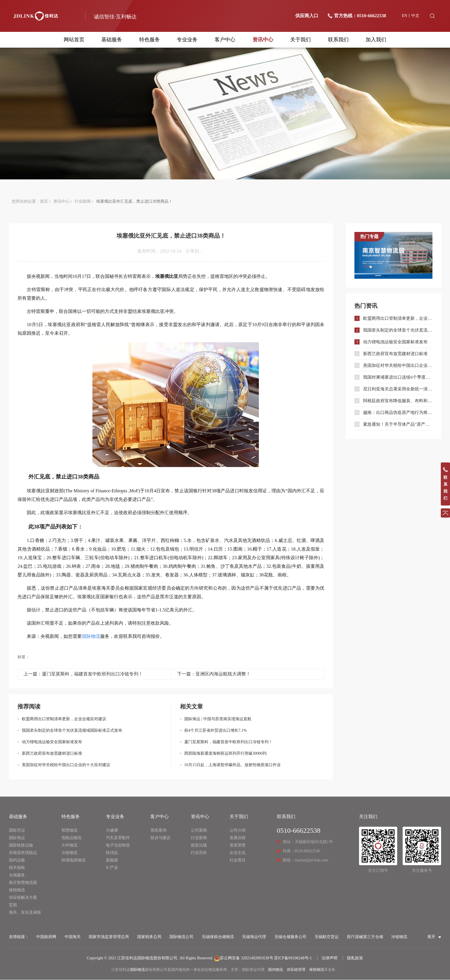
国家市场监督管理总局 (109, 937)
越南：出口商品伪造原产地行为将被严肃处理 (398, 413)
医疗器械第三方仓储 (365, 937)
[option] (393, 256)
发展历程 (238, 838)
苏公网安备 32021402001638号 (244, 958)
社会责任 (238, 860)
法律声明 (329, 958)
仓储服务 (17, 875)
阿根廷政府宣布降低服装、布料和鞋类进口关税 (398, 401)
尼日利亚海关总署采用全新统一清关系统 (398, 389)
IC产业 (112, 868)
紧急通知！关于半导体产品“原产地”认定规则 (398, 425)
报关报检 (17, 868)
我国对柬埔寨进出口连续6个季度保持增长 (398, 377)
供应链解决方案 (23, 898)
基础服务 (112, 40)
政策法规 (199, 846)
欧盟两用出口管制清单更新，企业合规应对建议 (64, 719)
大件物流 (69, 846)
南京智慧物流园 (23, 883)
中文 (415, 16)
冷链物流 (69, 853)
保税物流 (17, 890)
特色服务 (150, 40)
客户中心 (225, 40)
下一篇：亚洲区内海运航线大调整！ (214, 674)
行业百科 (199, 853)
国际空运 (17, 831)
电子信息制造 (118, 846)
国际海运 (17, 838)
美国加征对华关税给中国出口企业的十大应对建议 (66, 765)
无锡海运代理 (254, 937)
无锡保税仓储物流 (218, 937)
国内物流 (276, 970)
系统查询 (158, 831)
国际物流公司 (181, 937)
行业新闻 (83, 202)
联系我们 (338, 40)
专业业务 (187, 40)
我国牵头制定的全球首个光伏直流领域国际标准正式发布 (72, 731)
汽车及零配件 (118, 838)
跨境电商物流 (73, 860)
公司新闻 (199, 831)
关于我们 (300, 40)
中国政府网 (46, 937)
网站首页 (74, 40)
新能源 (112, 860)
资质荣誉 (238, 846)
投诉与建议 (160, 838)
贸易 (13, 905)
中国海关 (73, 937)
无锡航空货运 (327, 937)
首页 (44, 202)
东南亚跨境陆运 (23, 853)
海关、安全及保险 (25, 913)
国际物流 (137, 970)
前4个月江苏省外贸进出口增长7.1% (216, 731)
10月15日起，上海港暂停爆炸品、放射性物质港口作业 (232, 765)
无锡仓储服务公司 (290, 937)
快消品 (112, 853)
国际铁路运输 (21, 846)
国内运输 (17, 860)
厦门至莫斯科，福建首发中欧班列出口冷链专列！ (228, 742)
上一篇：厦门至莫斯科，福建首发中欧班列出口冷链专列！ (83, 674)
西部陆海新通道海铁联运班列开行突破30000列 (225, 754)
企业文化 (238, 853)
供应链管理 (296, 970)
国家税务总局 (149, 937)
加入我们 (376, 40)
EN (405, 16)
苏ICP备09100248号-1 (293, 958)
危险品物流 (71, 838)
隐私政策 (355, 958)
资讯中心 (263, 40)
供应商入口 (307, 16)
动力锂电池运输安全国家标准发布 (52, 742)
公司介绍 (238, 831)
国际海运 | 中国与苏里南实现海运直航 (218, 719)
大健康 (112, 831)
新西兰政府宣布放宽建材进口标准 (52, 754)
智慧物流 (69, 831)
